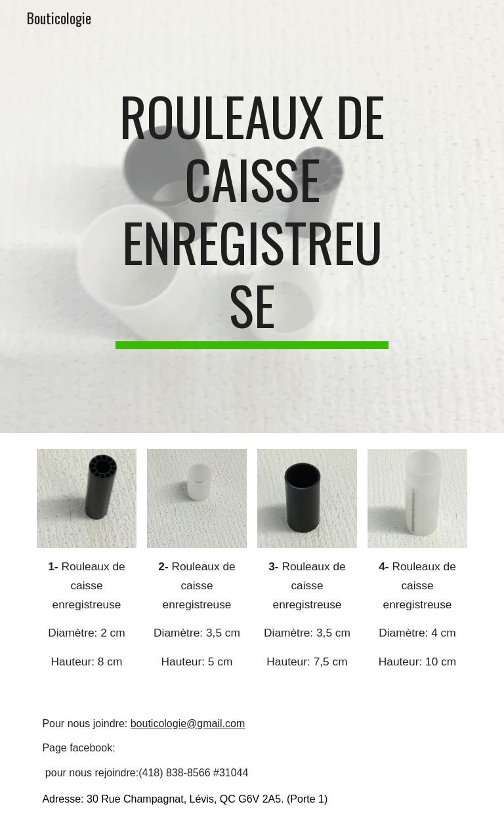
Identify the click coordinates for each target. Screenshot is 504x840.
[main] (252, 217)
